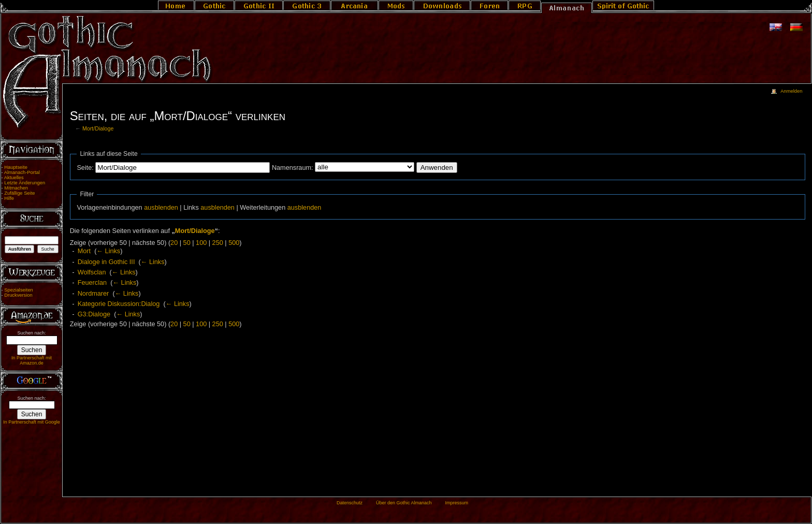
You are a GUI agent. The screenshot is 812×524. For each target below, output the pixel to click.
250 (218, 243)
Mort (84, 251)
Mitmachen (16, 188)
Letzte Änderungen (25, 183)
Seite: (85, 168)
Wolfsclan (92, 272)
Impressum (456, 503)
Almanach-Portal (22, 172)
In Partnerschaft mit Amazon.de (32, 360)
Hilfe (9, 198)
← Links (108, 251)
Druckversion (18, 295)
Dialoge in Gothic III (106, 262)
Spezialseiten (19, 290)
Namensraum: (293, 168)
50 (187, 243)
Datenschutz (350, 503)
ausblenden (161, 208)
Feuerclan (92, 283)
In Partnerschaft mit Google (32, 422)
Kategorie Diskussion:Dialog (119, 304)
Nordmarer (93, 294)
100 (201, 243)
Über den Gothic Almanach (404, 503)
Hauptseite (16, 167)
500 (234, 243)
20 (174, 243)
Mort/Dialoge (98, 128)
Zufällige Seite (19, 193)
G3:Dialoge (94, 314)
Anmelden (791, 91)
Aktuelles (14, 178)
